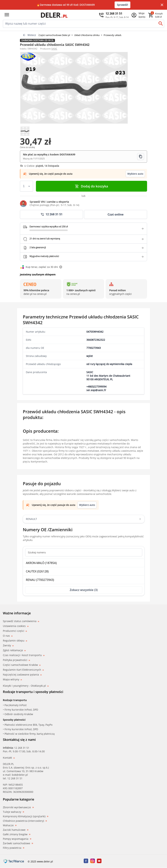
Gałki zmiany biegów (17, 834)
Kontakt (9, 758)
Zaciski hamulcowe (16, 830)
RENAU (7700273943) (40, 580)
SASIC (54, 49)
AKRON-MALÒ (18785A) (41, 563)
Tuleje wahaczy (13, 812)
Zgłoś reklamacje (14, 650)
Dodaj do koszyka (91, 186)
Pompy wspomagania (17, 839)
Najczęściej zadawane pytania (22, 675)
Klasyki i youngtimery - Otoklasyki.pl (26, 686)
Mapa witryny (12, 679)
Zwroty (8, 645)
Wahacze (10, 825)
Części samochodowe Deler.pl (54, 35)
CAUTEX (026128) (37, 571)
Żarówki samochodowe (18, 843)
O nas (8, 636)
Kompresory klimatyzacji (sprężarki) (26, 816)
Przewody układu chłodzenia (119, 35)
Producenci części (15, 631)
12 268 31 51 (22, 748)
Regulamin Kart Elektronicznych (23, 670)
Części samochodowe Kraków (22, 665)
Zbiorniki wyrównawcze (18, 807)
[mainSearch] (80, 24)
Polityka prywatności (16, 660)
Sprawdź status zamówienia (21, 621)
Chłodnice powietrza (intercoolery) (25, 821)
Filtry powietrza (14, 848)
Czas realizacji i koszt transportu (24, 655)
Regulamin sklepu (15, 641)
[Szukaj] (161, 24)
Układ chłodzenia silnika (87, 35)
